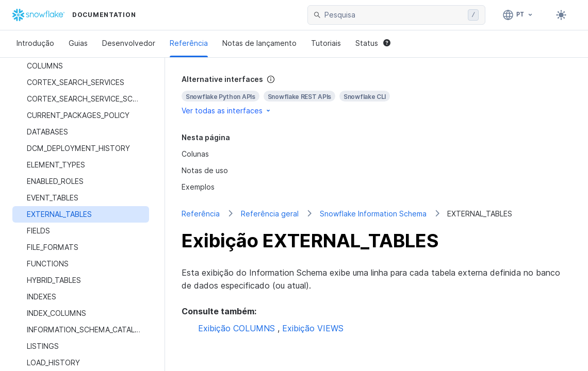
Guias (78, 43)
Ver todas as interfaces (227, 111)
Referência (189, 43)
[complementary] (377, 95)
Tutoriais (326, 43)
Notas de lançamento (259, 43)
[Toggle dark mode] (561, 15)
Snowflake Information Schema (373, 214)
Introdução (35, 43)
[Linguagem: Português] (518, 15)
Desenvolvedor (129, 43)
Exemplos (198, 187)
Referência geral (270, 214)
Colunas (195, 154)
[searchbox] (394, 15)
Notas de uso (205, 170)
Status (373, 43)
